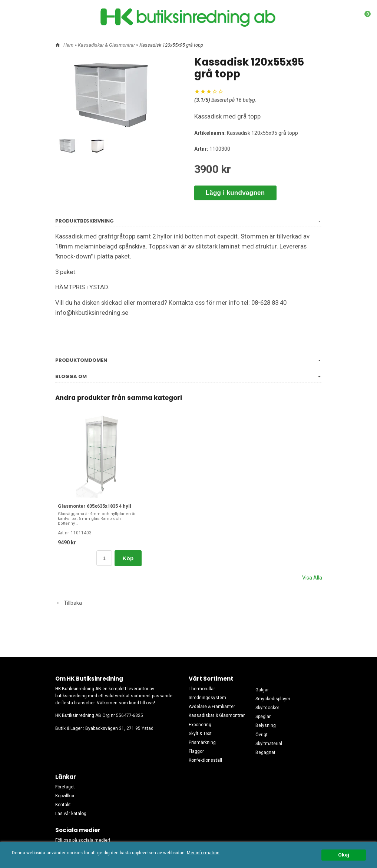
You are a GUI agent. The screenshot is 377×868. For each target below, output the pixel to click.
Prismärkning (202, 742)
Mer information (203, 853)
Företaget (65, 787)
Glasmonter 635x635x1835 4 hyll (95, 506)
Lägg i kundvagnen (235, 193)
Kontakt (63, 805)
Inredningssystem (207, 698)
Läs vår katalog (71, 814)
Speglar (263, 717)
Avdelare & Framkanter (212, 707)
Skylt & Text (200, 734)
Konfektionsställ (205, 760)
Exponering (200, 725)
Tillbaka (69, 603)
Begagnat (265, 752)
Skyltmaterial (269, 744)
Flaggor (196, 751)
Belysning (266, 725)
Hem (68, 45)
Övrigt (262, 735)
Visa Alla (312, 578)
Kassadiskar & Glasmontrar (107, 45)
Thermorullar (202, 689)
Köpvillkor (65, 796)
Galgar (262, 690)
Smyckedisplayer (273, 699)
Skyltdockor (267, 708)
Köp (128, 558)
